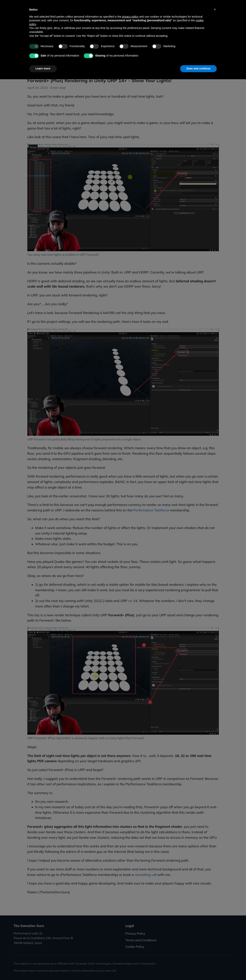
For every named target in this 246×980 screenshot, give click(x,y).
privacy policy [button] (130, 917)
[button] (215, 910)
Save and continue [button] (199, 969)
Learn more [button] (43, 969)
